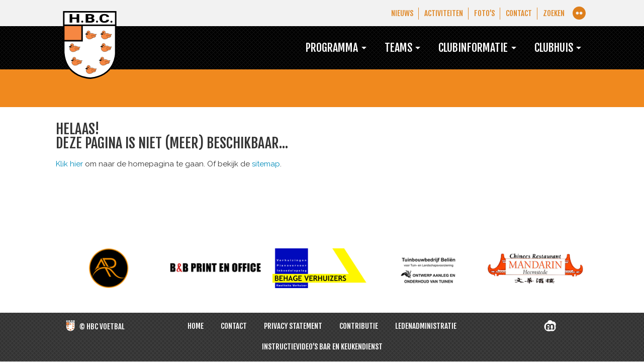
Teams (384, 48)
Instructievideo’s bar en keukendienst (322, 347)
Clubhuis (550, 48)
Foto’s (481, 13)
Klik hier (69, 164)
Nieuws (396, 13)
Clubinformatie (464, 48)
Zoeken (553, 13)
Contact (517, 13)
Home (196, 327)
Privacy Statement (293, 327)
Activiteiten (439, 13)
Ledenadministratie (426, 327)
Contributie (359, 327)
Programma (313, 48)
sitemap (266, 164)
